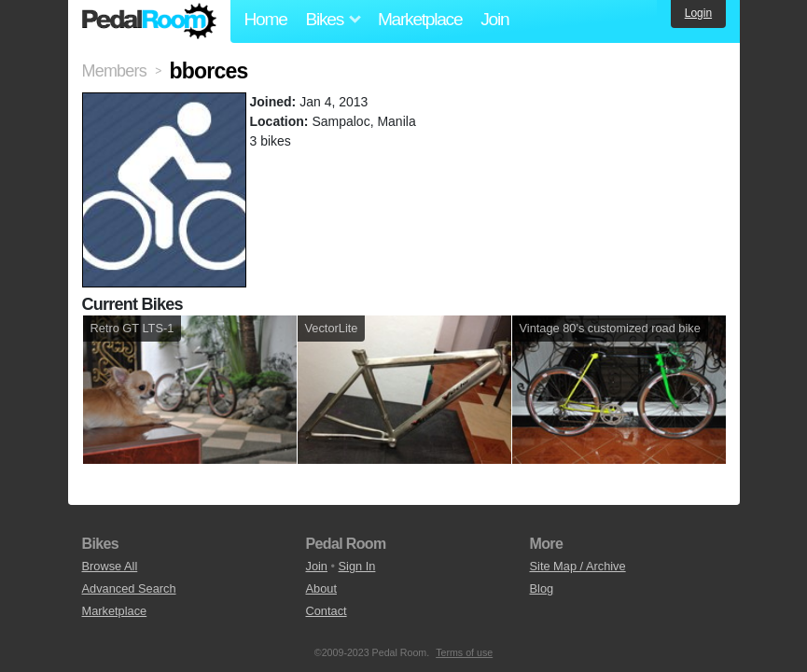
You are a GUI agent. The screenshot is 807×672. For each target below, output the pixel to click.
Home (266, 19)
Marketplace (420, 19)
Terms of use (464, 652)
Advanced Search (129, 588)
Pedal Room (149, 21)
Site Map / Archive (578, 566)
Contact (327, 611)
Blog (542, 588)
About (321, 588)
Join (494, 19)
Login (698, 13)
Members (114, 71)
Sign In (357, 566)
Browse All (110, 566)
